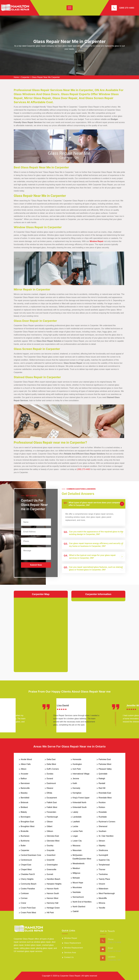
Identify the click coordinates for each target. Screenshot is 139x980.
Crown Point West (28, 913)
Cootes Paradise (28, 889)
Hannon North (53, 889)
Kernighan (77, 793)
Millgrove (77, 873)
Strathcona (103, 850)
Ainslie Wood (26, 759)
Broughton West (28, 826)
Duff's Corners (53, 769)
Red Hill (102, 788)
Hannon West (52, 898)
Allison (24, 769)
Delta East (51, 759)
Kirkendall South (80, 807)
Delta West (51, 764)
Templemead (104, 865)
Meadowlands (79, 863)
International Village (81, 774)
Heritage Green (53, 908)
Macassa (77, 846)
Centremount (26, 860)
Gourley (50, 846)
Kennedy (76, 788)
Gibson (50, 822)
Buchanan (25, 836)
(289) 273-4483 (127, 8)
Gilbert (49, 826)
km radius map (41, 633)
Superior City (104, 860)
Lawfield (76, 822)
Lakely (75, 812)
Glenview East (53, 836)
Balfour (24, 779)
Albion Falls (26, 764)
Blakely (24, 812)
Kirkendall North (80, 802)
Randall (102, 783)
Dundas (50, 774)
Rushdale (103, 817)
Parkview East (105, 759)
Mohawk (76, 878)
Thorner (102, 869)
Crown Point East (28, 908)
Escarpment (52, 798)
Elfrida (49, 793)
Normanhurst (78, 897)
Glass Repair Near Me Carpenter (46, 77)
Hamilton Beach (53, 879)
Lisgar (75, 836)
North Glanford (79, 907)
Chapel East (26, 865)
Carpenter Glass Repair (70, 976)
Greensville (51, 869)
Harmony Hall (52, 903)
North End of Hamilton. (82, 902)
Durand (50, 779)
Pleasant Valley (105, 769)
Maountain (77, 850)
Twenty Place (104, 879)
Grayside (50, 850)
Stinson (102, 841)
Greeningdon (52, 865)
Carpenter (25, 77)
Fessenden (51, 812)
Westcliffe (103, 898)
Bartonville (25, 788)
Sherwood (103, 826)
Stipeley (102, 846)
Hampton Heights (54, 884)
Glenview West (53, 841)
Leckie (75, 826)
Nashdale (77, 892)
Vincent (102, 884)
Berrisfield (25, 798)
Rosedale (103, 812)
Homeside (77, 759)
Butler (23, 846)
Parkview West (105, 764)
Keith (75, 783)
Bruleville (25, 831)
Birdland (24, 807)
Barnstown (25, 783)
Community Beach (29, 884)
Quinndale (103, 774)
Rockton (102, 802)
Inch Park (77, 769)
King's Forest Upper (81, 798)
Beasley (24, 793)
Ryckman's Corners (107, 822)
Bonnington (26, 817)
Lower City (77, 841)
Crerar (23, 903)
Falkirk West (52, 807)
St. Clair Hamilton (106, 836)
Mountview (77, 887)
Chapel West (26, 869)
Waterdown (103, 889)
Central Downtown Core (31, 855)
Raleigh (102, 779)
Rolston (102, 807)
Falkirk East (52, 802)
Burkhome (25, 841)
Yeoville (102, 908)
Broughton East (27, 822)
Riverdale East (105, 793)
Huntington (77, 764)
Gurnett (50, 874)
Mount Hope (78, 883)
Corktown (25, 893)
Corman (24, 898)
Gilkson (50, 831)
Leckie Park (78, 831)
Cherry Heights (27, 879)
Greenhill (50, 860)
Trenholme (103, 874)
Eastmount (51, 783)
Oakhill (76, 911)
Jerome (76, 779)
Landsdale (77, 817)
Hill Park (50, 913)
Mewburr (76, 868)
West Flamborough (107, 893)
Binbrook (25, 802)
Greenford (51, 855)
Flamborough (52, 817)
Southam (102, 831)
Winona (102, 903)
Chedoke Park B (28, 874)
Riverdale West (105, 798)
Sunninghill (103, 855)
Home (16, 77)
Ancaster (25, 774)
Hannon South (53, 893)
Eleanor (50, 788)
